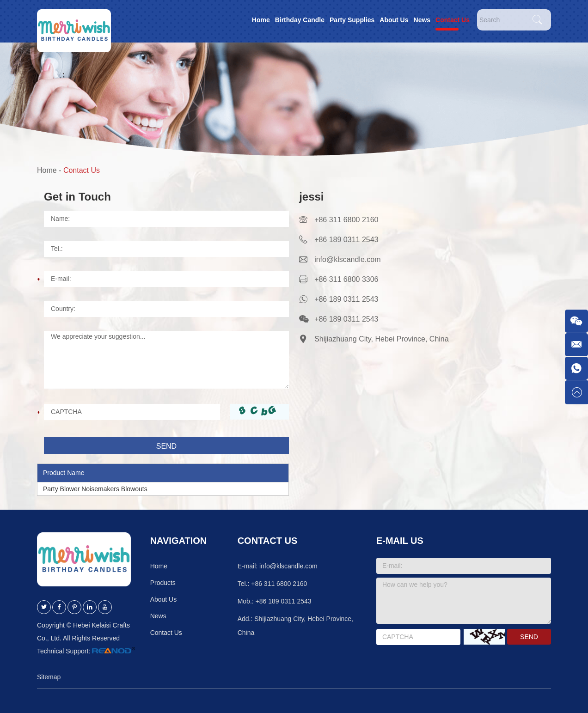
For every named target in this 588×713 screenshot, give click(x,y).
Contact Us (453, 20)
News (422, 20)
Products (163, 583)
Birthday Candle (300, 20)
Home (261, 20)
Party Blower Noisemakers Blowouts (95, 489)
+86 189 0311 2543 (346, 299)
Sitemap (49, 677)
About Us (394, 20)
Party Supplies (352, 20)
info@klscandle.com (347, 259)
